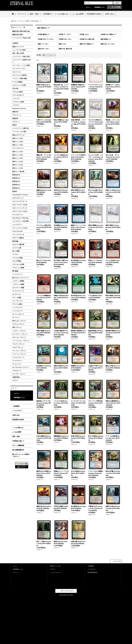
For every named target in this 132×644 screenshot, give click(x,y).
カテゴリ (53, 569)
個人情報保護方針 (18, 450)
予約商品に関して (18, 441)
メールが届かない (18, 428)
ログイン (88, 7)
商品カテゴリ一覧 (55, 566)
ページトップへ (117, 561)
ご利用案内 (16, 406)
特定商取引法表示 (18, 420)
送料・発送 (16, 436)
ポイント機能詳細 (18, 445)
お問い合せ (16, 415)
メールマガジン (17, 411)
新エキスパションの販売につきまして (21, 455)
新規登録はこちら (100, 7)
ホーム (15, 566)
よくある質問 (17, 432)
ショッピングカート (56, 572)
